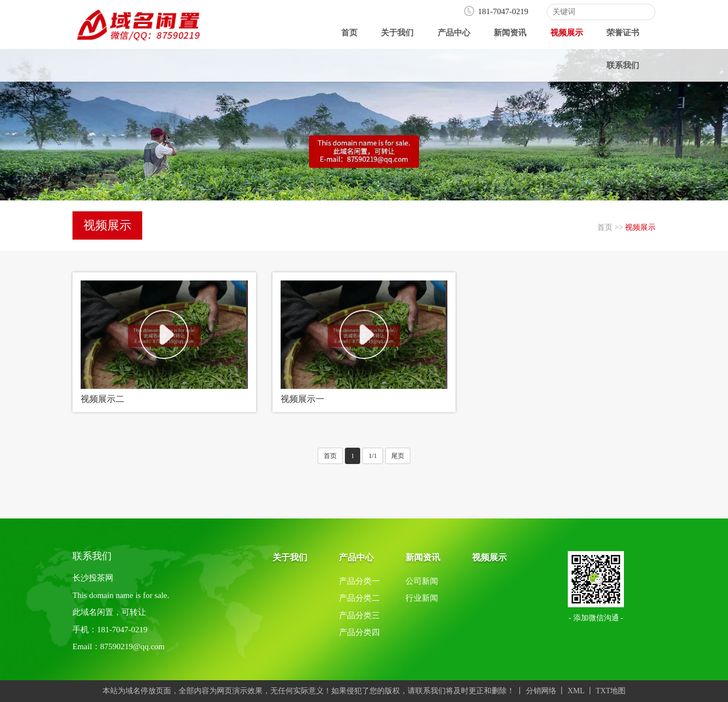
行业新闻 (422, 598)
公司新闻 (422, 581)
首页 (349, 33)
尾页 (398, 456)
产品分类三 (359, 615)
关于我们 (397, 33)
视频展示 (567, 33)
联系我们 (623, 65)
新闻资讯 (510, 33)
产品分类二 (359, 598)
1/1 (372, 456)
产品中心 (454, 33)
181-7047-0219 (496, 11)
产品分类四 (359, 632)
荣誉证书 (623, 33)
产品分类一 (359, 581)
